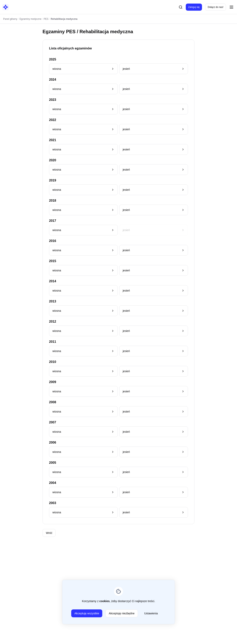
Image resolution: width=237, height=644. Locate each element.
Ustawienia (151, 613)
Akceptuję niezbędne (122, 613)
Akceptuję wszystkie (87, 613)
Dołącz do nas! (216, 7)
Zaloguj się (194, 7)
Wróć (49, 533)
